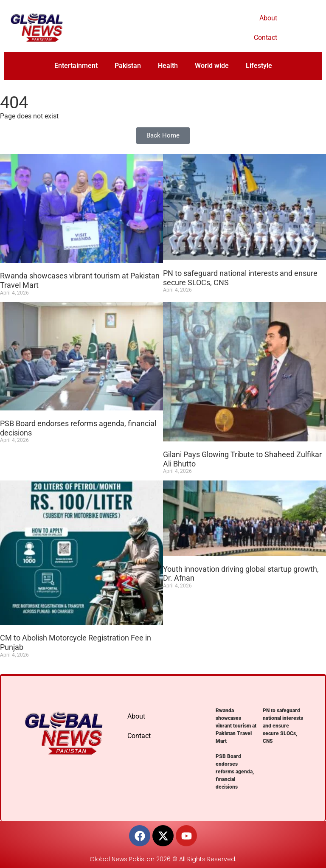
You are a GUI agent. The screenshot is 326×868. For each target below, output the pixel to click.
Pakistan (128, 66)
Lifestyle (259, 66)
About (268, 18)
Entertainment (76, 66)
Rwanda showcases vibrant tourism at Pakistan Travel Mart (236, 726)
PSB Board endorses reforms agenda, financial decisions (235, 772)
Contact (266, 38)
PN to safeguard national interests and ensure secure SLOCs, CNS (283, 726)
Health (168, 66)
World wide (212, 66)
